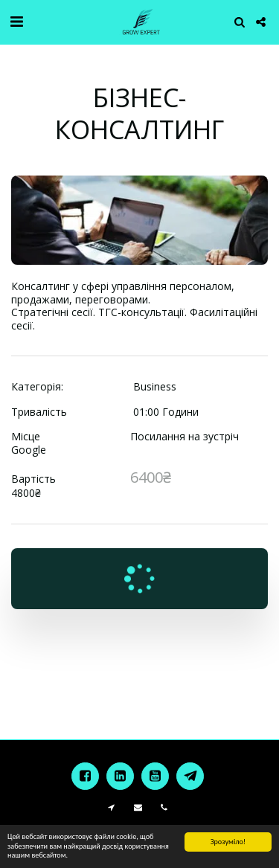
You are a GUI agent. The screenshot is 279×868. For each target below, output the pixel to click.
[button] (16, 21)
